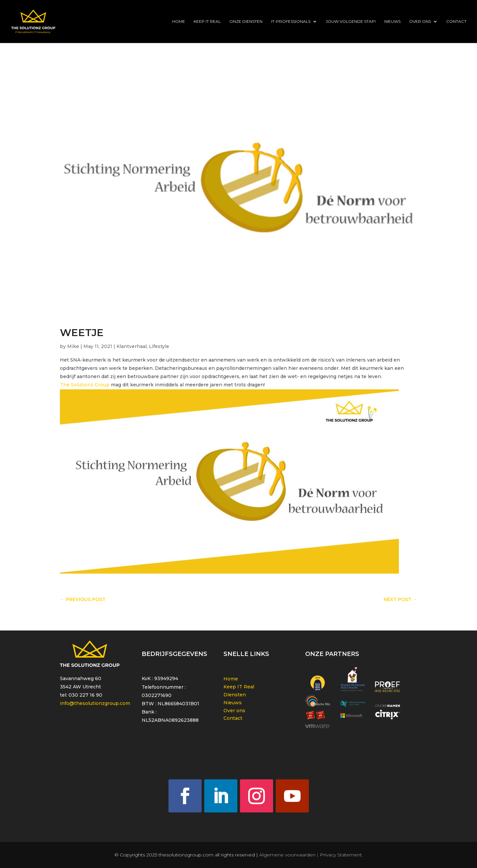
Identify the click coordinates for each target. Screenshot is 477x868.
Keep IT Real (207, 22)
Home (179, 22)
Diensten (235, 695)
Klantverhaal (132, 346)
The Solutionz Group (85, 385)
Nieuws (392, 22)
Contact (456, 22)
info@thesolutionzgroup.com (95, 703)
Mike (73, 346)
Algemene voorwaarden (287, 855)
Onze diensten (246, 22)
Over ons (420, 22)
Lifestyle (159, 346)
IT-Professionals (291, 22)
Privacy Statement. (341, 855)
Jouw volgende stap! (351, 22)
